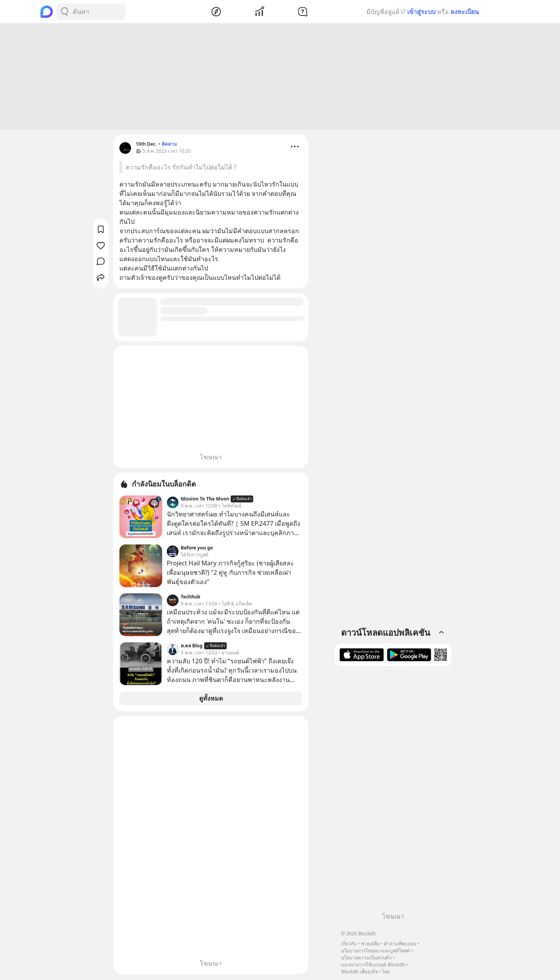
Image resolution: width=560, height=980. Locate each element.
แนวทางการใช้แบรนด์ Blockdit (373, 965)
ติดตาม (169, 145)
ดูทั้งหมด (211, 699)
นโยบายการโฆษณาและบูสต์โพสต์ (375, 951)
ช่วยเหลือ (370, 944)
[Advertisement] (280, 78)
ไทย (386, 972)
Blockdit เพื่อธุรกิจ (359, 972)
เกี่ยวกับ (349, 944)
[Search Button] (65, 12)
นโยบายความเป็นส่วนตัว (366, 958)
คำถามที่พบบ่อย (400, 944)
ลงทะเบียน (465, 12)
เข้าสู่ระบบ (421, 12)
